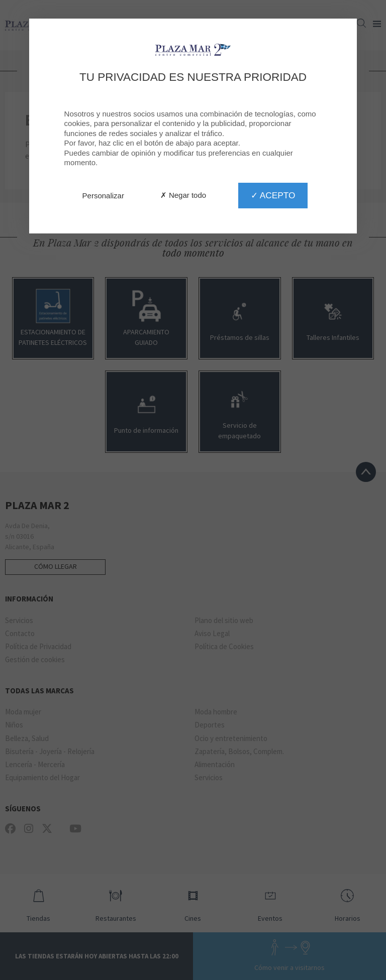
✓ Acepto (273, 195)
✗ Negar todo (183, 195)
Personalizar (103, 196)
